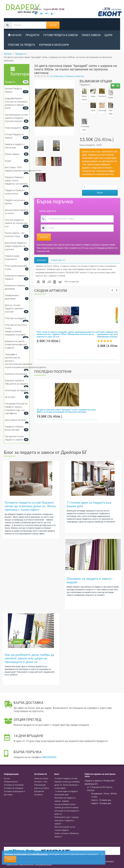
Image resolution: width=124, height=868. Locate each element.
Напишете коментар (75, 76)
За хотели (10, 397)
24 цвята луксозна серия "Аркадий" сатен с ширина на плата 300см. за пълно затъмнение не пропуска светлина (66, 411)
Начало (15, 35)
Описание (41, 260)
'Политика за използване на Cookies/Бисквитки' (26, 854)
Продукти (32, 35)
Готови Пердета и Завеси (60, 35)
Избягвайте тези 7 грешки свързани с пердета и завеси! (66, 820)
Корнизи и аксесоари (54, 45)
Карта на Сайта (41, 788)
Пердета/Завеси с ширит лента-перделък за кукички (16, 180)
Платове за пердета (21, 45)
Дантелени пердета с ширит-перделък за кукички (16, 246)
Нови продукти (13, 128)
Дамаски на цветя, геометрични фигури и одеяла (16, 344)
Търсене (53, 25)
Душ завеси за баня (15, 420)
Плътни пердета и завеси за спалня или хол (16, 223)
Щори (108, 35)
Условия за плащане (13, 788)
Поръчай (44, 237)
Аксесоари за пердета (16, 390)
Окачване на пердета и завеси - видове (90, 580)
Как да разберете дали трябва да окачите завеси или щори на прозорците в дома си (29, 658)
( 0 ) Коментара (57, 76)
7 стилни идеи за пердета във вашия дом (89, 504)
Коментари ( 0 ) (58, 260)
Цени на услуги (41, 778)
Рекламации (40, 785)
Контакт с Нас (41, 782)
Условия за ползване (14, 785)
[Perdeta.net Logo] (22, 9)
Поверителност (11, 782)
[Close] (102, 855)
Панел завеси (91, 35)
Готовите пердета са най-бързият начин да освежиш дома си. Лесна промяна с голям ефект (30, 506)
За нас (7, 778)
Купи (100, 193)
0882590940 (49, 757)
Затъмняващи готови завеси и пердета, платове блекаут (16, 118)
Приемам (10, 859)
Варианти (85, 85)
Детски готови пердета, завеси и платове (14, 308)
